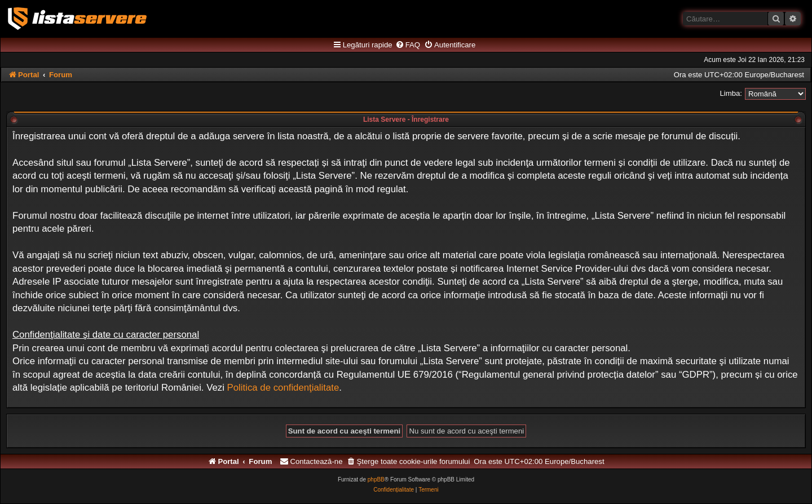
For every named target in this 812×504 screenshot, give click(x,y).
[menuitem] (408, 45)
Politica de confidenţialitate (283, 388)
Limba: (731, 93)
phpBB (376, 479)
